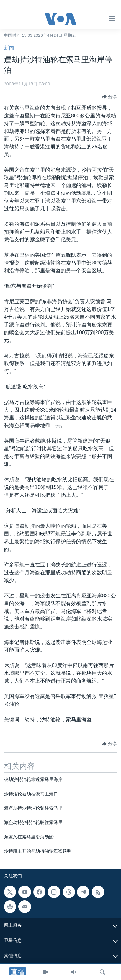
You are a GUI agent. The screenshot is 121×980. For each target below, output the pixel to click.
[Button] (109, 97)
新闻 (9, 48)
